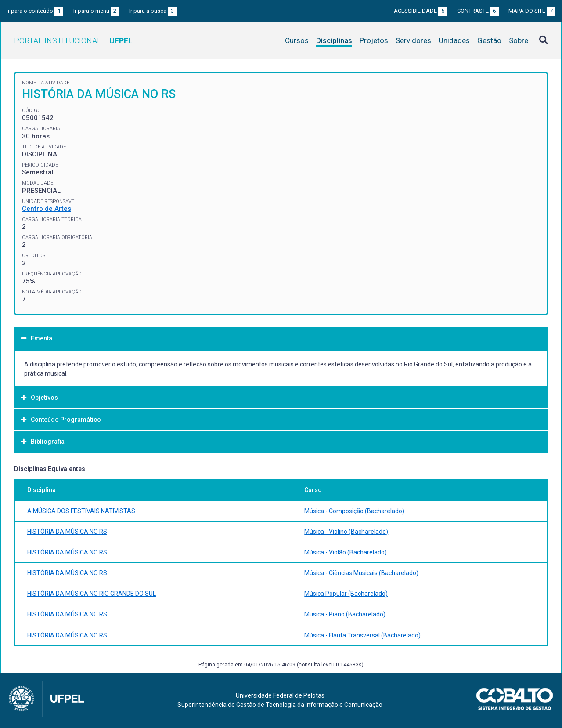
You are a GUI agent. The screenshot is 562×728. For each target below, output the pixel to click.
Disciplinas (334, 40)
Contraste (478, 11)
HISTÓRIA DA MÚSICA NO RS (67, 532)
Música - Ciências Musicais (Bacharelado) (361, 573)
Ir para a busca (153, 11)
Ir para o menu (96, 11)
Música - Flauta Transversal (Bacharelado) (362, 635)
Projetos (374, 40)
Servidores (413, 40)
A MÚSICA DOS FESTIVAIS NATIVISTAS (81, 511)
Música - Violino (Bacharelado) (346, 532)
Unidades (454, 40)
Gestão (489, 40)
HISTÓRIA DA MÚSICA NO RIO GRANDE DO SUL (92, 594)
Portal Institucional (73, 41)
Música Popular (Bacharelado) (346, 594)
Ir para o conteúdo (35, 11)
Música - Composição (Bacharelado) (354, 511)
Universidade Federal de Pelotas (280, 695)
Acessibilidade (420, 11)
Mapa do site (532, 11)
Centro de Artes (47, 209)
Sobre (519, 40)
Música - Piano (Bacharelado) (345, 614)
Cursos (297, 40)
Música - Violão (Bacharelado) (346, 552)
